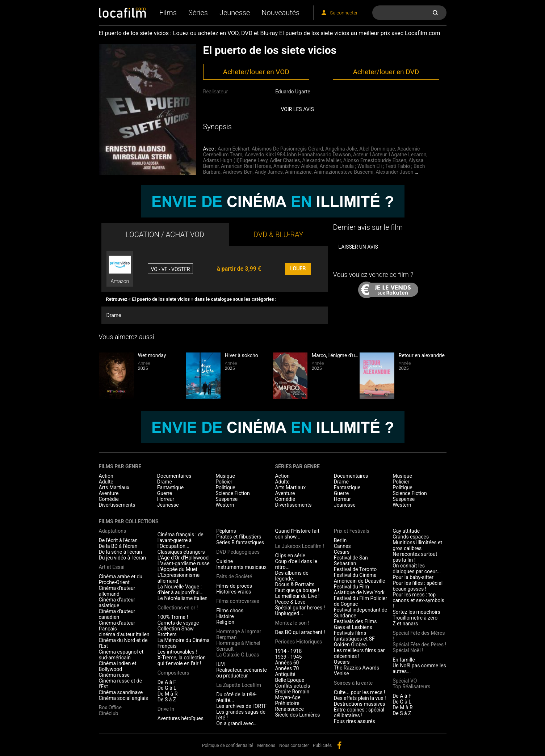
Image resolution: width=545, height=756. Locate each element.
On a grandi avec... (237, 723)
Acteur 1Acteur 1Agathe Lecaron (390, 155)
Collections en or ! (178, 608)
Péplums (226, 531)
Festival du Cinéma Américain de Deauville (360, 578)
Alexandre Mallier (322, 160)
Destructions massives (360, 704)
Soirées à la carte (353, 683)
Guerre (165, 493)
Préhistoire (287, 703)
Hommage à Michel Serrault (238, 646)
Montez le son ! (292, 623)
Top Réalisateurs (411, 687)
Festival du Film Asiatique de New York (359, 590)
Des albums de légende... (292, 576)
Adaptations (113, 531)
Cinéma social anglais (123, 698)
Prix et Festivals (352, 531)
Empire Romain (292, 692)
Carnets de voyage (178, 623)
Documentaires (174, 476)
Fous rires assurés (355, 721)
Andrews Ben (238, 172)
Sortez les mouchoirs (416, 612)
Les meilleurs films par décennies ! (359, 653)
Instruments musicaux (241, 567)
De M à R (168, 694)
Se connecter (344, 13)
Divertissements (117, 505)
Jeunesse (235, 13)
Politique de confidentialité (228, 746)
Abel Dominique (377, 149)
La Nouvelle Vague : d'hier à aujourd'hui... (181, 590)
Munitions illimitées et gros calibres (417, 545)
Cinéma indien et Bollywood (118, 666)
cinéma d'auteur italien (124, 634)
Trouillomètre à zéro (415, 618)
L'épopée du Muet (177, 569)
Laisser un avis (358, 247)
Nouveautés (280, 13)
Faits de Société (234, 576)
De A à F (167, 682)
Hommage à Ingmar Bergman (239, 634)
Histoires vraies (234, 592)
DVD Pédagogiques (238, 552)
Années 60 (287, 663)
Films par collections (129, 521)
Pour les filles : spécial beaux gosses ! (418, 586)
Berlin (340, 540)
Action (106, 476)
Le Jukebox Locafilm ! (299, 546)
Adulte (106, 482)
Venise (341, 673)
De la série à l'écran (120, 552)
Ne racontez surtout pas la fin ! (415, 557)
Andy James (269, 172)
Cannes (342, 546)
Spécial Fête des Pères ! (419, 645)
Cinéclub (109, 713)
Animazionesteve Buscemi (344, 172)
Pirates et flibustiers (239, 537)
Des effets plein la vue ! (360, 698)
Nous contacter (294, 746)
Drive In (166, 709)
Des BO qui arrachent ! (300, 632)
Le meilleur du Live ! (297, 596)
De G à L (167, 688)
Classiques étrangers (181, 552)
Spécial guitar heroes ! (300, 608)
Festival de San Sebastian (351, 561)
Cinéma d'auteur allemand (117, 591)
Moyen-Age (288, 697)
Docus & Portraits (295, 584)
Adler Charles (285, 160)
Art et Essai (112, 567)
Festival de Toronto (355, 569)
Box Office (110, 708)
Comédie (109, 499)
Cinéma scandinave (121, 692)
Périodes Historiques (298, 642)
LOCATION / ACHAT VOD (165, 235)
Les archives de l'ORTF (242, 706)
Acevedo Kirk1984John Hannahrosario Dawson (298, 155)
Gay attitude (406, 531)
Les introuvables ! (177, 652)
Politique (225, 487)
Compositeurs (173, 673)
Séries (198, 13)
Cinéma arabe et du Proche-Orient (121, 579)
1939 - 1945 (288, 657)
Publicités (322, 746)
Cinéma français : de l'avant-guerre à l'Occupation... (181, 540)
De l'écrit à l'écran (118, 540)
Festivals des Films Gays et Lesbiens (355, 624)
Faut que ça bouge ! (297, 590)
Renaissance (289, 709)
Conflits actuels (292, 686)
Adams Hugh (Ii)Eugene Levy (235, 160)
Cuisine (225, 561)
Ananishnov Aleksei (295, 166)
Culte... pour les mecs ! (359, 692)
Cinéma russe (114, 675)
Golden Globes (350, 645)
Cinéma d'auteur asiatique (117, 603)
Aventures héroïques (181, 718)
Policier (224, 482)
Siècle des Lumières (297, 715)
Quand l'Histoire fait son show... (297, 534)
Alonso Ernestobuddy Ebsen (375, 160)
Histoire (225, 616)
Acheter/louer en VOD (256, 72)
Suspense (227, 499)
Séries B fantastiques (240, 542)
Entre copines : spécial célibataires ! (359, 713)
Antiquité (285, 674)
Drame (114, 315)
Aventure (109, 493)
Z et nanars (405, 624)
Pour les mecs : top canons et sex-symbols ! (418, 600)
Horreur (166, 499)
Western (225, 505)
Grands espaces (411, 537)
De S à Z (167, 700)
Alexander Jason (395, 172)
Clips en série (290, 556)
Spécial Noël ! (408, 650)
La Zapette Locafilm (239, 685)
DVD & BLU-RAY (278, 235)
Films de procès (234, 586)
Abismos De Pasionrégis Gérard (287, 149)
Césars (342, 552)
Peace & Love (290, 602)
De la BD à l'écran (118, 546)
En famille (404, 660)
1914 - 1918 (288, 651)
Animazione (298, 172)
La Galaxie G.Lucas (238, 655)
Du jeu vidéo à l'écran (122, 558)
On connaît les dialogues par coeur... (417, 569)
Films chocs (230, 611)
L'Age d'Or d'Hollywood (183, 558)
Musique (225, 476)
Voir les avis (297, 109)
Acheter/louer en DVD (386, 72)
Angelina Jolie (341, 149)
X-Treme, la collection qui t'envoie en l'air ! (182, 660)
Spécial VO (405, 681)
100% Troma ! (173, 617)
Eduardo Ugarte (293, 92)
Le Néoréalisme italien (183, 598)
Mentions (266, 746)
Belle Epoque (290, 680)
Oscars (342, 662)
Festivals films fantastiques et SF (354, 636)
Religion (225, 622)
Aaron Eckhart (234, 149)
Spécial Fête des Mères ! (419, 636)
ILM (221, 664)
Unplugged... (289, 613)
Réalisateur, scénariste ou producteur (242, 673)
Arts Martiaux (114, 487)
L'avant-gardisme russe (184, 563)
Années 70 (287, 668)
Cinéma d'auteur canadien (117, 614)
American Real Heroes (246, 166)
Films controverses (238, 601)
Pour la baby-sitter (413, 577)
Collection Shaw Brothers (176, 632)
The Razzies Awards (357, 668)
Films (168, 13)
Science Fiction (233, 493)
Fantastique (170, 487)
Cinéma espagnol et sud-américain (121, 655)
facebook (339, 745)
